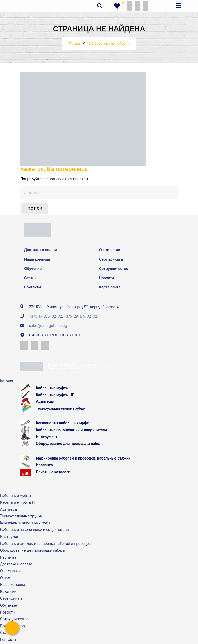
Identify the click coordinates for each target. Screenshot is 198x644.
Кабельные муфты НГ (55, 396)
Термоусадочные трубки (21, 517)
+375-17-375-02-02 (46, 317)
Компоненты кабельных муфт (62, 424)
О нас (5, 579)
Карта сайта (110, 288)
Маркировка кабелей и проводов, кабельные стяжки (83, 459)
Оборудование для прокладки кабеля (70, 445)
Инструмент (47, 438)
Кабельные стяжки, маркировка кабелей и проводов (45, 544)
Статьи (30, 278)
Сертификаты (111, 259)
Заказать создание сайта (67, 369)
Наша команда (37, 259)
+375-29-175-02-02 (81, 317)
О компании (110, 250)
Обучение (33, 269)
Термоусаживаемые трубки (61, 409)
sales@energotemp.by (48, 326)
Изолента (44, 466)
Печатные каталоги (53, 473)
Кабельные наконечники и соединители (71, 431)
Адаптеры (45, 403)
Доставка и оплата (41, 250)
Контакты (33, 288)
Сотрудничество (114, 269)
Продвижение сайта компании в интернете (80, 366)
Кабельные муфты (52, 389)
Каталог (7, 382)
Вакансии (8, 592)
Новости (106, 278)
